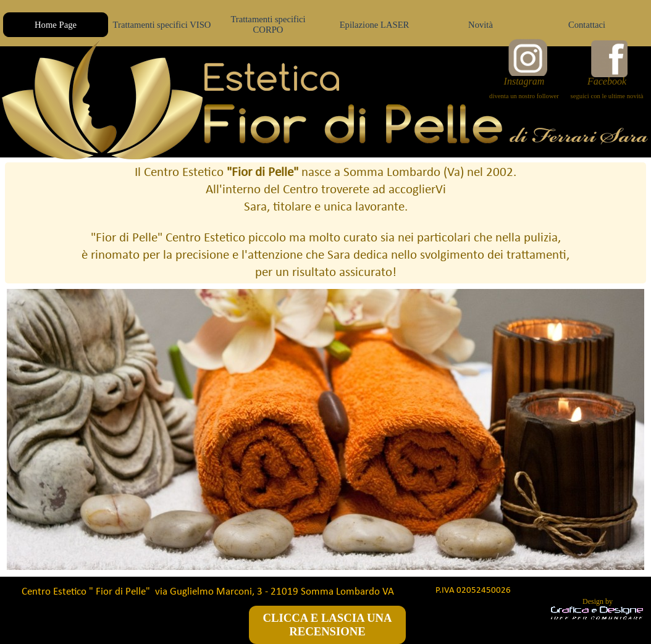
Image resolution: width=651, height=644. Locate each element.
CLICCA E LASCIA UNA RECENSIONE (328, 625)
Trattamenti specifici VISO (162, 25)
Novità (481, 25)
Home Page (56, 25)
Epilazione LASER (375, 25)
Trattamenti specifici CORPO (268, 24)
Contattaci (587, 25)
